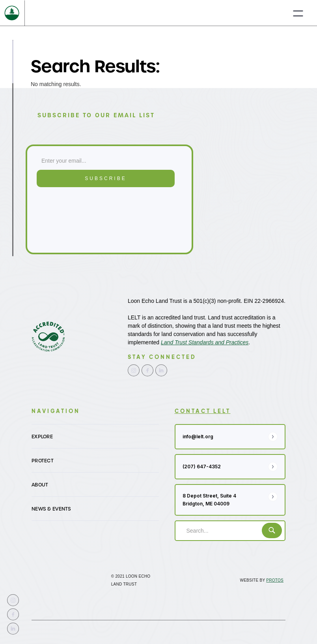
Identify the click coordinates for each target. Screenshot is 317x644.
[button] (298, 13)
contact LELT (203, 411)
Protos (275, 580)
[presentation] (69, 220)
